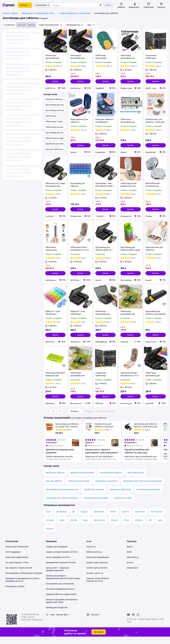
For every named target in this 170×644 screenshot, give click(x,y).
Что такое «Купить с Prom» (17, 570)
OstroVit (114, 527)
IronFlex (74, 527)
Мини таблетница (136, 480)
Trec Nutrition (157, 519)
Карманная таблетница (120, 497)
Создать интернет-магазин (58, 559)
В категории (42, 5)
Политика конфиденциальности (60, 596)
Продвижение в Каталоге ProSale (61, 570)
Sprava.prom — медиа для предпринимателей (57, 576)
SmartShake (99, 519)
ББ (74, 519)
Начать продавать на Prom (58, 565)
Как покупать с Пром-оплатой (19, 575)
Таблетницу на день (123, 505)
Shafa (129, 559)
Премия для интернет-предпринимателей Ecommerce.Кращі (63, 584)
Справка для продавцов (57, 554)
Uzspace (84, 519)
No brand (50, 527)
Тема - (56, 622)
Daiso (86, 527)
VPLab (127, 527)
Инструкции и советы (15, 594)
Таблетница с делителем (106, 488)
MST (150, 527)
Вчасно (130, 570)
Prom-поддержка (13, 559)
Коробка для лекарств (94, 497)
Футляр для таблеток (55, 480)
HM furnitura (99, 527)
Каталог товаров (10, 13)
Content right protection (97, 575)
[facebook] (133, 622)
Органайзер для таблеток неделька (62, 505)
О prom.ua (91, 554)
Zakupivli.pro (132, 575)
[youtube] (128, 622)
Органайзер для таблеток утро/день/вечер (142, 488)
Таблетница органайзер (79, 488)
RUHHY (113, 519)
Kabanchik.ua (133, 565)
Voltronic (139, 527)
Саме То (126, 519)
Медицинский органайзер (82, 480)
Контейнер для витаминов (149, 497)
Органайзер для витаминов (96, 505)
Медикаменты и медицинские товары (38, 13)
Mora (62, 527)
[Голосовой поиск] (101, 5)
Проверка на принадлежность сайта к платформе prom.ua (22, 587)
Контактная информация (98, 565)
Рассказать (99, 639)
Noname (50, 536)
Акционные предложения (17, 565)
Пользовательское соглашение (60, 591)
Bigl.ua (130, 554)
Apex (160, 527)
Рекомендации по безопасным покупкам (24, 580)
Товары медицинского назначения (75, 13)
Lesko (48, 519)
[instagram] (138, 622)
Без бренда (62, 519)
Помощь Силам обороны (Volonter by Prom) (98, 587)
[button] (55, 81)
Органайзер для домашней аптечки (62, 497)
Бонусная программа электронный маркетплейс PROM (62, 608)
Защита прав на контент (97, 570)
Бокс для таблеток (54, 488)
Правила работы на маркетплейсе (61, 602)
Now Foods (140, 519)
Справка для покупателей (17, 554)
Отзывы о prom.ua (95, 580)
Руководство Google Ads (57, 615)
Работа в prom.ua (94, 559)
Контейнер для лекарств (111, 480)
